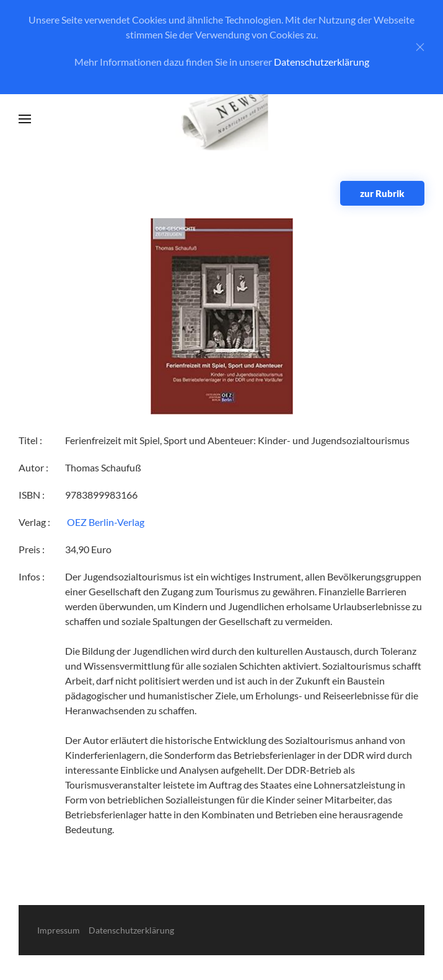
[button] (25, 119)
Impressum (59, 930)
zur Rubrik (382, 193)
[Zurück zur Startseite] (221, 119)
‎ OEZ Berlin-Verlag (105, 522)
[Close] (420, 47)
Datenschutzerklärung (322, 62)
